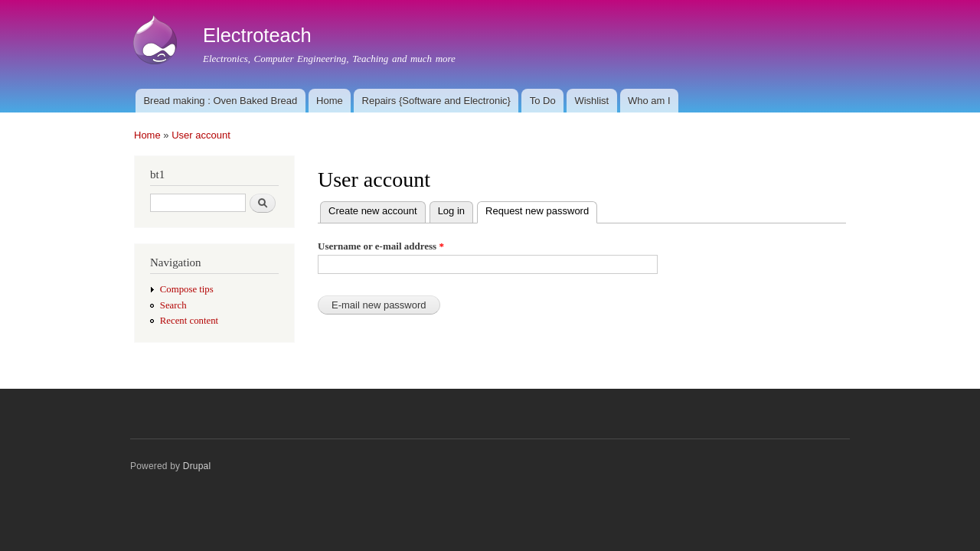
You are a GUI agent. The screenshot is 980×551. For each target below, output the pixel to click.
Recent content (189, 321)
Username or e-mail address (381, 246)
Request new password (541, 209)
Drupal (197, 466)
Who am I (649, 101)
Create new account (373, 211)
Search (173, 305)
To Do (543, 101)
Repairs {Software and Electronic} (436, 101)
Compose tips (187, 289)
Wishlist (591, 101)
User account (201, 135)
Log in (451, 211)
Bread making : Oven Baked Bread (220, 101)
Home (330, 101)
